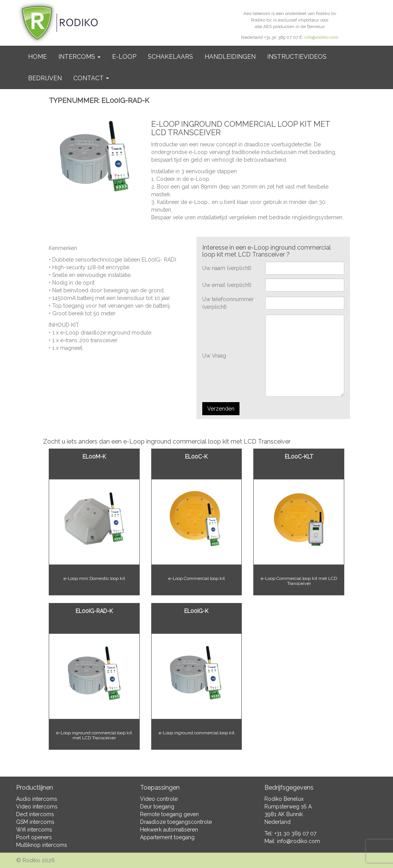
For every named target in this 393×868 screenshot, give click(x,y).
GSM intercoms (35, 822)
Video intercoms (37, 807)
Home (37, 57)
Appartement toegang (167, 837)
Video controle (159, 799)
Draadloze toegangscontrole (176, 822)
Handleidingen (230, 57)
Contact (91, 78)
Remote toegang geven (169, 814)
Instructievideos (297, 57)
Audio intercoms (37, 799)
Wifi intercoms (34, 830)
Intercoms (79, 57)
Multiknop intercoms (42, 845)
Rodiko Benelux (284, 799)
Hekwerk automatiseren (169, 830)
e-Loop (124, 57)
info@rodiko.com (321, 37)
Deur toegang (157, 807)
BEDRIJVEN (45, 78)
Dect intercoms (35, 814)
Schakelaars (170, 57)
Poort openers (34, 837)
